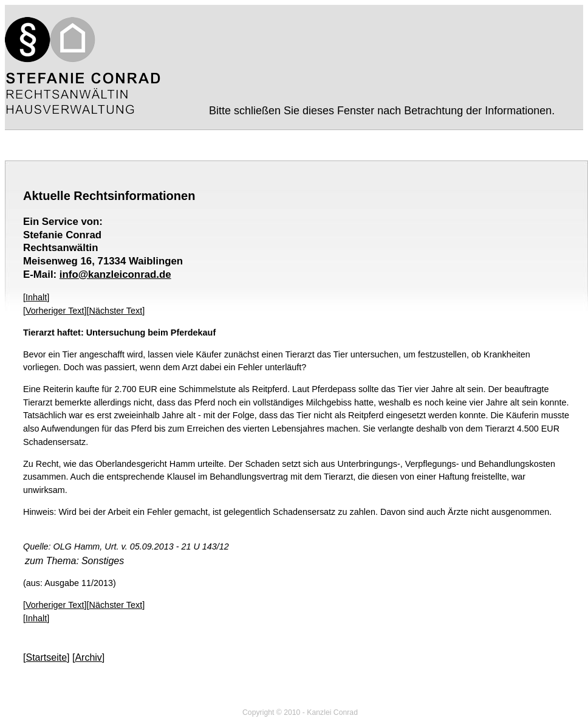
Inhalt (36, 297)
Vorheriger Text (55, 311)
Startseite (46, 657)
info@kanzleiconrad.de (115, 274)
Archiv (88, 657)
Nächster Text (116, 311)
